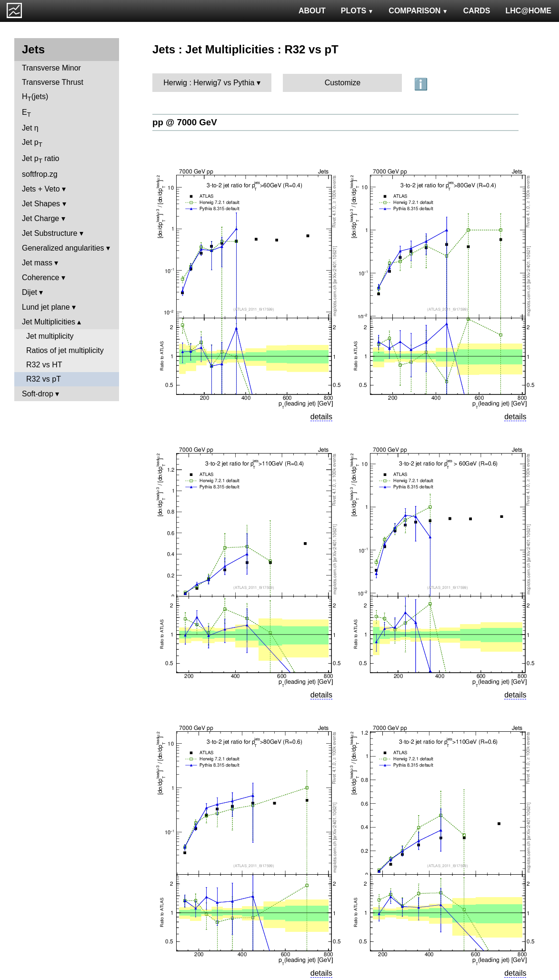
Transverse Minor (51, 68)
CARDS (477, 11)
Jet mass (37, 263)
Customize (343, 83)
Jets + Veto (41, 189)
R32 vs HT (44, 365)
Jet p (32, 143)
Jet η (30, 128)
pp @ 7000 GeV (185, 122)
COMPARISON (418, 11)
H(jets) (35, 97)
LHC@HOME (529, 11)
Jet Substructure (50, 233)
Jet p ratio (40, 159)
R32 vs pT (44, 379)
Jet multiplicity (50, 336)
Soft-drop (38, 394)
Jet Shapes (41, 204)
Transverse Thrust (53, 82)
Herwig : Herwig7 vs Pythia (209, 83)
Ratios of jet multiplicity (65, 350)
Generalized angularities (63, 248)
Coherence (40, 278)
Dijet (30, 292)
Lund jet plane (46, 307)
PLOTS (357, 11)
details (321, 417)
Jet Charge (40, 218)
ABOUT (312, 11)
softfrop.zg (40, 174)
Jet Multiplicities (49, 322)
